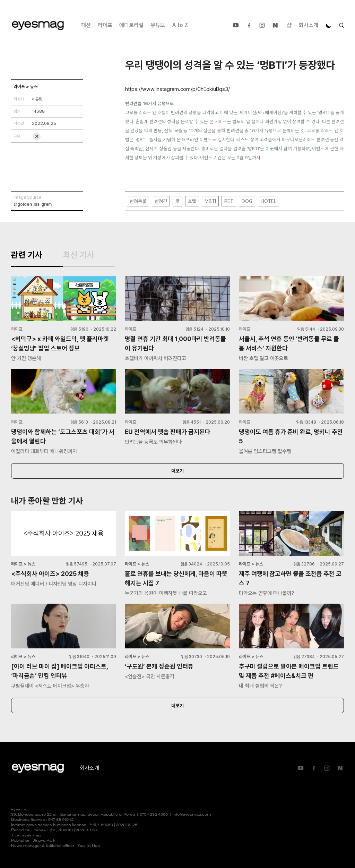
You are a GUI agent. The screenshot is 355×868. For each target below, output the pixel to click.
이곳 (270, 148)
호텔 (192, 201)
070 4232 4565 (154, 815)
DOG (247, 201)
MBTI (210, 201)
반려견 (161, 201)
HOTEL (269, 201)
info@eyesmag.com (192, 815)
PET (229, 201)
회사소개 (309, 25)
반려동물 (138, 201)
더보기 (177, 471)
